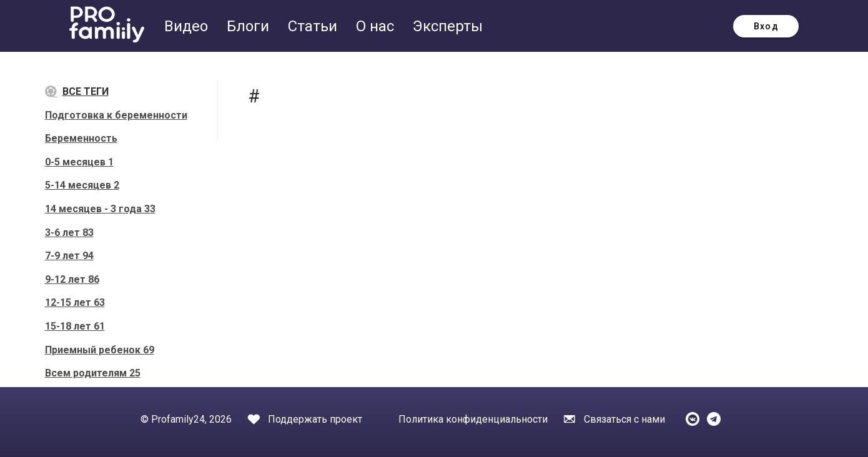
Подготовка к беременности (116, 115)
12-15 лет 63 (75, 302)
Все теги (77, 92)
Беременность (81, 138)
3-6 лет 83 (69, 233)
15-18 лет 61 (75, 326)
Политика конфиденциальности (473, 419)
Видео (188, 26)
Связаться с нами (624, 419)
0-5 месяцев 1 (79, 162)
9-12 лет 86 (72, 279)
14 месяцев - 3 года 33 (100, 209)
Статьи (314, 26)
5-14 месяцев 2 (82, 185)
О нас (377, 26)
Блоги (250, 26)
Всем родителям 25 (93, 373)
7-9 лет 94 (69, 256)
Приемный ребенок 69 (100, 350)
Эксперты (448, 26)
